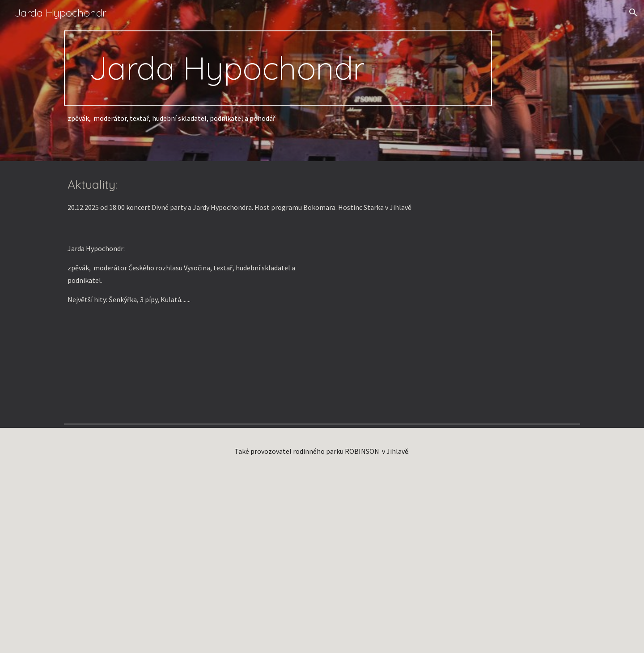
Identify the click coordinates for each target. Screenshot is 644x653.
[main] (278, 68)
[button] (633, 13)
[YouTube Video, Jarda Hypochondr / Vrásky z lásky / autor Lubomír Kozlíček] (454, 324)
